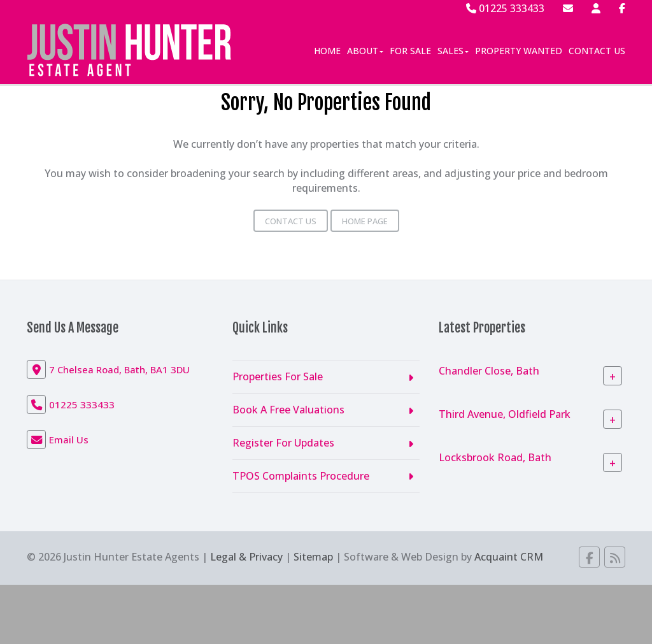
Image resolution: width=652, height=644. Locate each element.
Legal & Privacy (246, 557)
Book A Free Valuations (288, 410)
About (365, 51)
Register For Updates (283, 443)
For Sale (410, 51)
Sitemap (313, 557)
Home (327, 51)
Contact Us (597, 51)
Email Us (69, 440)
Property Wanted (519, 51)
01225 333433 (505, 8)
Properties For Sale (278, 376)
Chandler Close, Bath (489, 371)
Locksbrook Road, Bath (495, 457)
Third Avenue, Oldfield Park (505, 414)
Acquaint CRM (509, 557)
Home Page (365, 221)
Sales (453, 51)
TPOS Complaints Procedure (301, 476)
